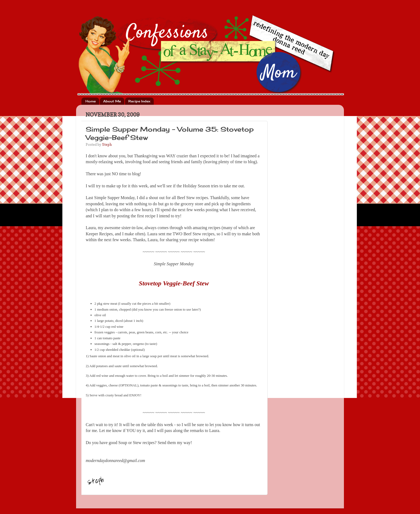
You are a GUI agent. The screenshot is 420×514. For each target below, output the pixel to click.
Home (91, 101)
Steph (107, 144)
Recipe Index (139, 101)
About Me (112, 101)
